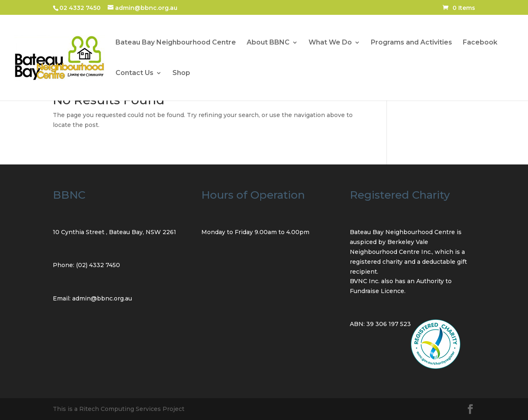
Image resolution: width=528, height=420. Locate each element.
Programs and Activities (411, 43)
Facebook (480, 43)
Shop (181, 73)
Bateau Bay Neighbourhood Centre (176, 43)
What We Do (330, 43)
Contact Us (134, 73)
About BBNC (268, 43)
